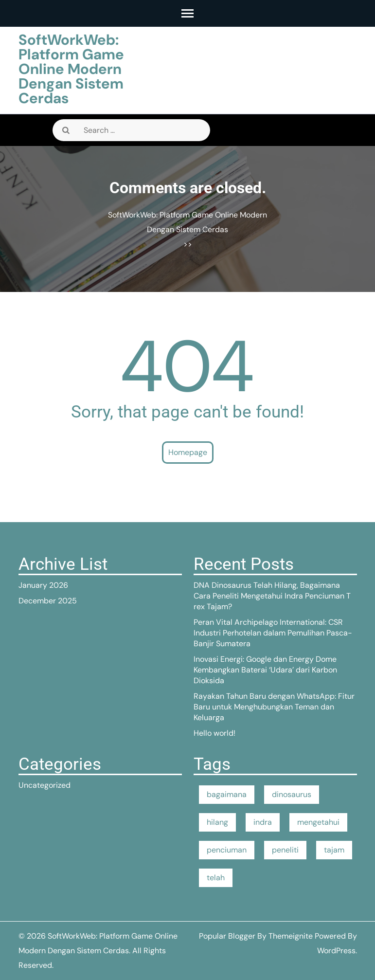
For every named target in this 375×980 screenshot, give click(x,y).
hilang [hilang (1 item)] (217, 822)
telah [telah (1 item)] (216, 878)
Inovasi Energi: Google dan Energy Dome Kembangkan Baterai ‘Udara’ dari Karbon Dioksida (265, 670)
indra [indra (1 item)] (263, 822)
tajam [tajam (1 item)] (334, 850)
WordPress (336, 951)
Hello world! (214, 733)
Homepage (188, 452)
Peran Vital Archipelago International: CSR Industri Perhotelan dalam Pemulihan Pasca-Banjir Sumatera (273, 633)
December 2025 (48, 601)
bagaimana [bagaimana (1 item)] (227, 794)
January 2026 (43, 585)
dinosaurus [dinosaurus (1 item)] (292, 794)
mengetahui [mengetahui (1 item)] (318, 822)
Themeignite (291, 936)
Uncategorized (45, 785)
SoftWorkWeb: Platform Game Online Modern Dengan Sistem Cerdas (71, 69)
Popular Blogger (227, 936)
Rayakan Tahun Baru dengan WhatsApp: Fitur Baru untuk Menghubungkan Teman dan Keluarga (274, 707)
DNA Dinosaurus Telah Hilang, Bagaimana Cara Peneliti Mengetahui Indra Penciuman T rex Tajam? (272, 596)
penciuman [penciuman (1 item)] (227, 850)
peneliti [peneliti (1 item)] (285, 850)
